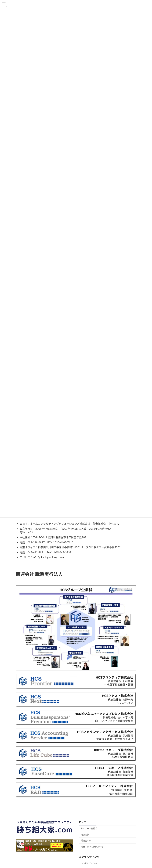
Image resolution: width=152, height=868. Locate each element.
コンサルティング (89, 863)
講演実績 (85, 834)
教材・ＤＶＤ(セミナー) (92, 847)
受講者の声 (86, 841)
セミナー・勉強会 (89, 828)
